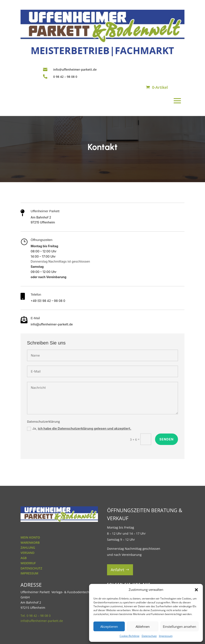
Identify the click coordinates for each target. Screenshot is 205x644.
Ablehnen (143, 626)
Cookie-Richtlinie (130, 636)
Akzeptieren (109, 626)
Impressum (166, 636)
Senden (167, 439)
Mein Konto (30, 537)
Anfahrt (117, 570)
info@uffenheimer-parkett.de (75, 69)
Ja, (79, 429)
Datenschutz (149, 636)
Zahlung (28, 548)
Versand (27, 553)
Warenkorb (30, 543)
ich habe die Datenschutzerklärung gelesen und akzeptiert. (85, 428)
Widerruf (28, 563)
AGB (24, 558)
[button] (196, 590)
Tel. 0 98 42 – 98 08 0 (36, 616)
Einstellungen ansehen (179, 626)
